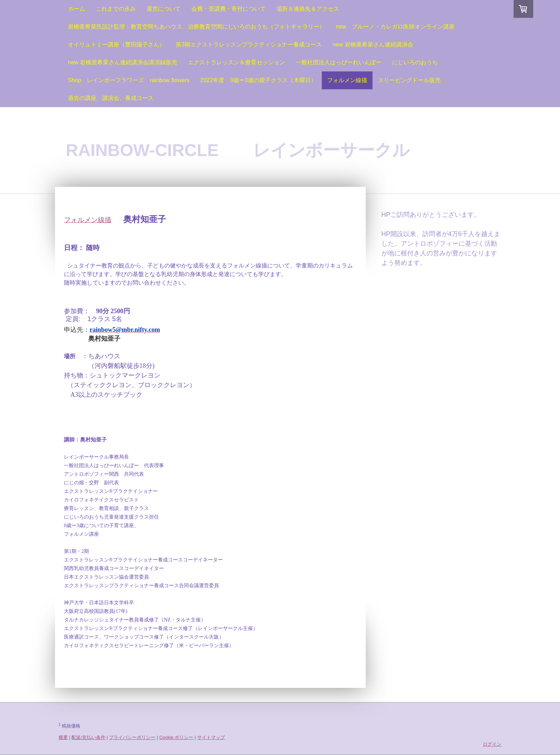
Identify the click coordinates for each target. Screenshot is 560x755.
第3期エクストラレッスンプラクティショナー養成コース (249, 44)
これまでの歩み (116, 9)
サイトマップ (211, 737)
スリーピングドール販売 (409, 80)
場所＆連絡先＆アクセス (308, 9)
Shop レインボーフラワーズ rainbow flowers (129, 80)
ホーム (76, 9)
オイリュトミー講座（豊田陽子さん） (116, 44)
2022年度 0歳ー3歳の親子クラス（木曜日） (258, 80)
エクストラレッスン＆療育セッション (236, 62)
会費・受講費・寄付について (229, 9)
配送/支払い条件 (88, 737)
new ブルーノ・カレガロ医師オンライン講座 (395, 27)
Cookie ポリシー (176, 737)
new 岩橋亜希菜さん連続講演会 (373, 44)
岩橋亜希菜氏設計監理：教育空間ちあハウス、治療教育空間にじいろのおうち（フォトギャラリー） (196, 27)
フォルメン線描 (347, 80)
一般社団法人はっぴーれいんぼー (339, 62)
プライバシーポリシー (132, 737)
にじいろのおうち (415, 62)
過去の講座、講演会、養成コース (111, 98)
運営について (164, 9)
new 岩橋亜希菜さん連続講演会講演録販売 (122, 62)
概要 (63, 737)
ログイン (492, 744)
